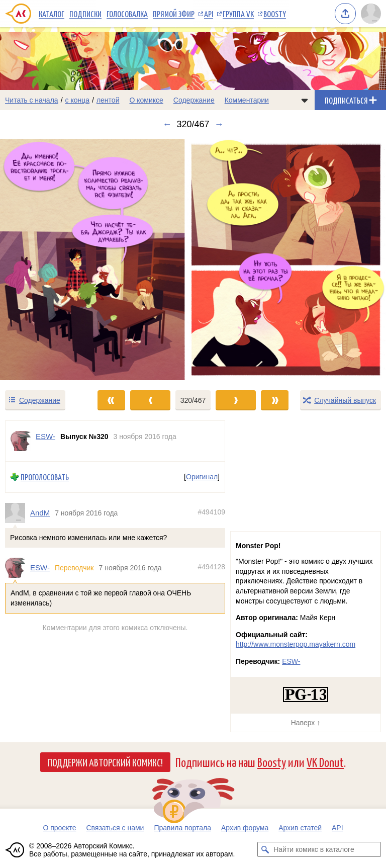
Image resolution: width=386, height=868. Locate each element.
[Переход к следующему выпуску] (193, 259)
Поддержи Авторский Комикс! (105, 762)
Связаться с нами (115, 828)
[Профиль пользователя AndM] (18, 513)
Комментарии (247, 100)
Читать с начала (32, 100)
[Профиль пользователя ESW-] (21, 441)
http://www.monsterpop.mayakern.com (296, 644)
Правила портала (182, 828)
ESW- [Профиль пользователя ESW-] (45, 436)
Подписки (85, 14)
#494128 (211, 567)
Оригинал (202, 477)
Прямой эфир (174, 14)
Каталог (52, 14)
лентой (108, 100)
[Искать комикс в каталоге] (265, 849)
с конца (78, 100)
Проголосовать (45, 477)
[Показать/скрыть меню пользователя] (371, 14)
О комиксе (146, 100)
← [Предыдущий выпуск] (167, 124)
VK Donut (325, 762)
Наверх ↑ (306, 723)
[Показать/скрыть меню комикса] (305, 100)
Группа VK (238, 14)
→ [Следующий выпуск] (219, 124)
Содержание (194, 100)
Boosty (275, 14)
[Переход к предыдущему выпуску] (48, 259)
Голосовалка (127, 14)
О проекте (59, 828)
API (209, 14)
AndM (40, 513)
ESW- (40, 568)
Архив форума (245, 828)
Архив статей (300, 828)
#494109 (211, 512)
